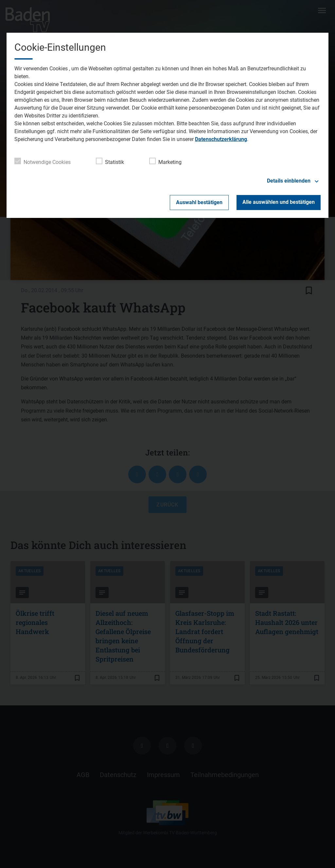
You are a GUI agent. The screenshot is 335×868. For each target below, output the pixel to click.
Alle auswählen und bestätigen (279, 202)
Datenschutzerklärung (221, 139)
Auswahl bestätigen (199, 202)
